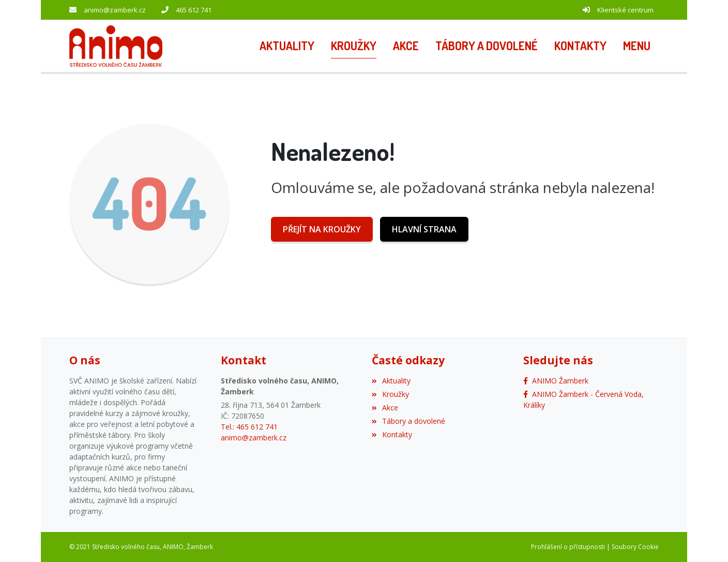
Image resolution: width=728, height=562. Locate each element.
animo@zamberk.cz (115, 10)
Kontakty (392, 434)
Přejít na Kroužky (322, 229)
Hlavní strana (424, 229)
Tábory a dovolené (408, 421)
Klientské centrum (625, 10)
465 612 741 (194, 10)
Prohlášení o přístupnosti (568, 547)
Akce (385, 408)
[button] (637, 46)
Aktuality (391, 381)
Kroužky (390, 394)
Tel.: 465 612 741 (249, 427)
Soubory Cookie (635, 547)
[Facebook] (556, 381)
